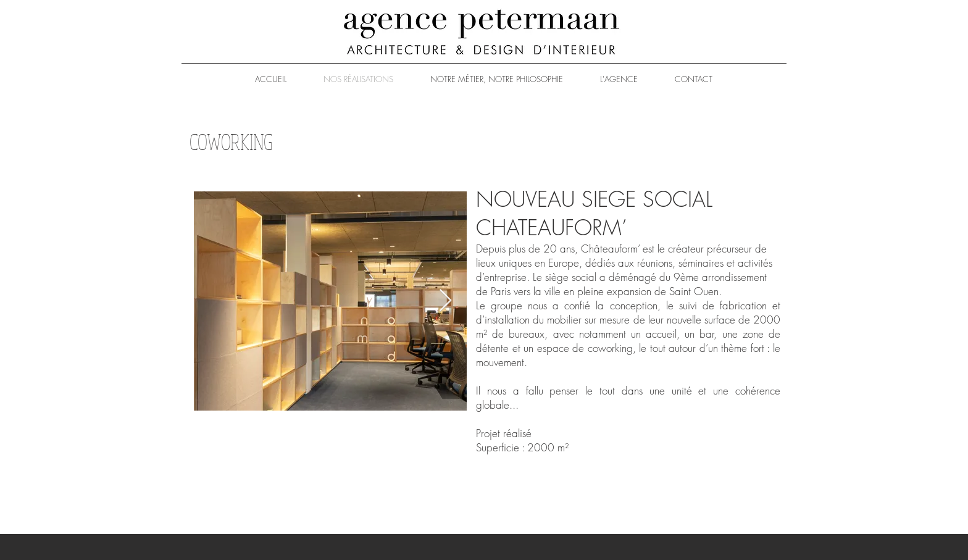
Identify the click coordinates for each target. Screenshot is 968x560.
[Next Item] (445, 301)
